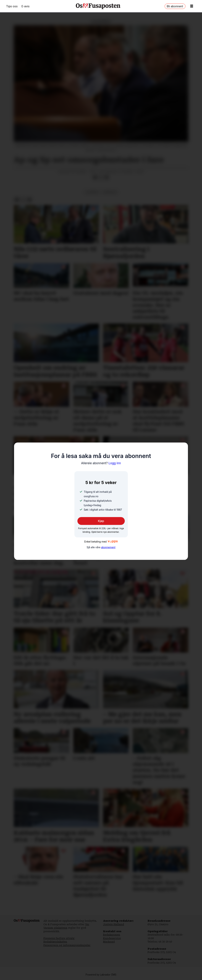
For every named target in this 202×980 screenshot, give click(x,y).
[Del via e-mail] (106, 177)
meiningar (110, 192)
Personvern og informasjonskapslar (67, 945)
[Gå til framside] (98, 6)
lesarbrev (92, 192)
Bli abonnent (175, 6)
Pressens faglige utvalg (59, 938)
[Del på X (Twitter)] (101, 177)
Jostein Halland (114, 924)
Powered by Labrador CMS (101, 975)
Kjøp (101, 521)
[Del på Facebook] (95, 177)
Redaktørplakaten (55, 942)
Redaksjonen (112, 935)
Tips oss (12, 6)
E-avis (26, 6)
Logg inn (101, 463)
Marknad (109, 942)
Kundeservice (112, 938)
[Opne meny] (192, 6)
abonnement (108, 548)
